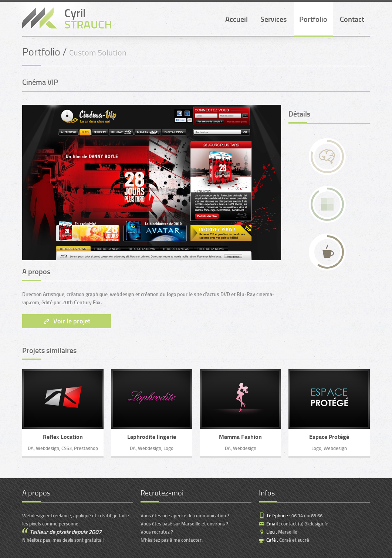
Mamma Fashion (240, 437)
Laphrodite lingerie (152, 437)
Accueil (236, 19)
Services (273, 19)
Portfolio (313, 19)
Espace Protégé (329, 437)
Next (28, 181)
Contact (352, 19)
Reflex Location (63, 437)
